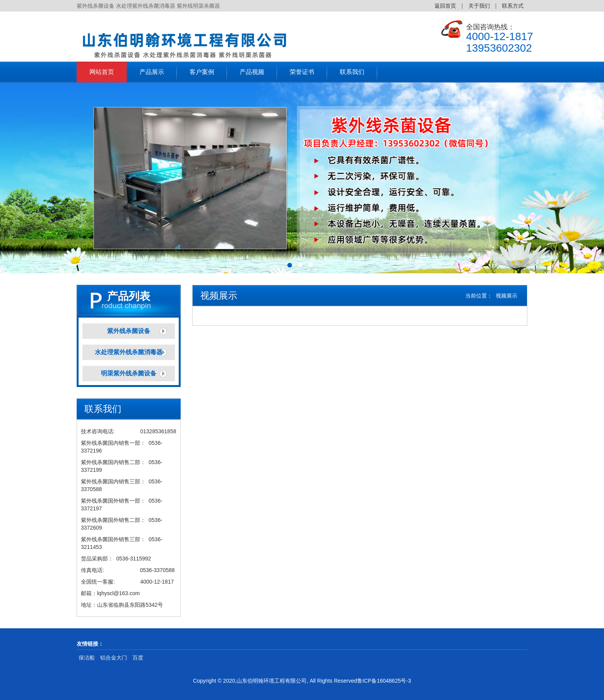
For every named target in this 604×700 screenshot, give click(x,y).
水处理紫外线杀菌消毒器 (129, 352)
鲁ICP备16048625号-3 (384, 681)
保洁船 (87, 658)
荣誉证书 (302, 72)
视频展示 (507, 296)
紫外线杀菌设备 (129, 331)
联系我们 (352, 72)
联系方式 (513, 6)
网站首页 (102, 72)
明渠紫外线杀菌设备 (129, 373)
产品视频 (252, 72)
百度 (138, 658)
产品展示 (152, 72)
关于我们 (479, 6)
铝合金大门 (114, 658)
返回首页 (445, 6)
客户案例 (202, 72)
